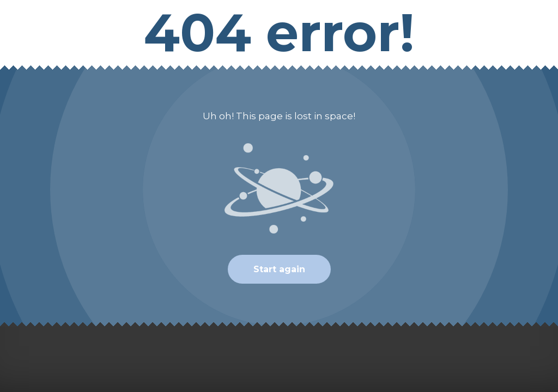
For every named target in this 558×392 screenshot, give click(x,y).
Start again (279, 269)
